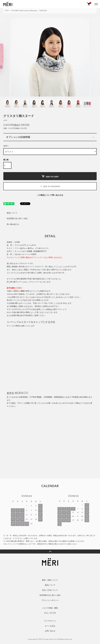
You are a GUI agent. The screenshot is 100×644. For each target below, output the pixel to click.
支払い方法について (50, 590)
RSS (46, 613)
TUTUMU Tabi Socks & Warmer (24, 11)
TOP (7, 11)
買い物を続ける (13, 224)
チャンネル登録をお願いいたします (21, 326)
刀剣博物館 (48, 397)
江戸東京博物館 (36, 397)
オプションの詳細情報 (18, 137)
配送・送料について (50, 580)
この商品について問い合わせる (50, 195)
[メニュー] (96, 4)
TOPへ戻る (50, 552)
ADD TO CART (50, 176)
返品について (12, 213)
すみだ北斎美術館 (21, 397)
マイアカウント (50, 621)
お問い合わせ (50, 631)
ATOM (53, 613)
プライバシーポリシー (50, 600)
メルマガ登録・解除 (50, 608)
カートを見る (50, 626)
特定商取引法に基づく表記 (17, 219)
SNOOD (43, 11)
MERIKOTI (21, 393)
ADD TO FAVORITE (50, 186)
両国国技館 (58, 397)
